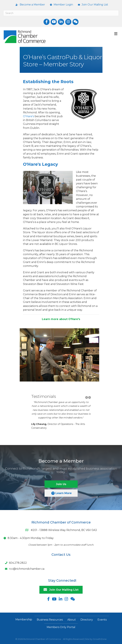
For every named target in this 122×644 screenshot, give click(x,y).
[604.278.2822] (15, 563)
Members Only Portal (61, 627)
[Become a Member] (29, 5)
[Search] (61, 13)
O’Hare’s (28, 116)
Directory (87, 620)
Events (102, 620)
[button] (87, 398)
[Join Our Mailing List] (92, 5)
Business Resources (50, 620)
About (72, 620)
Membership (24, 619)
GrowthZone (100, 639)
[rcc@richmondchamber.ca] (24, 569)
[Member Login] (61, 5)
